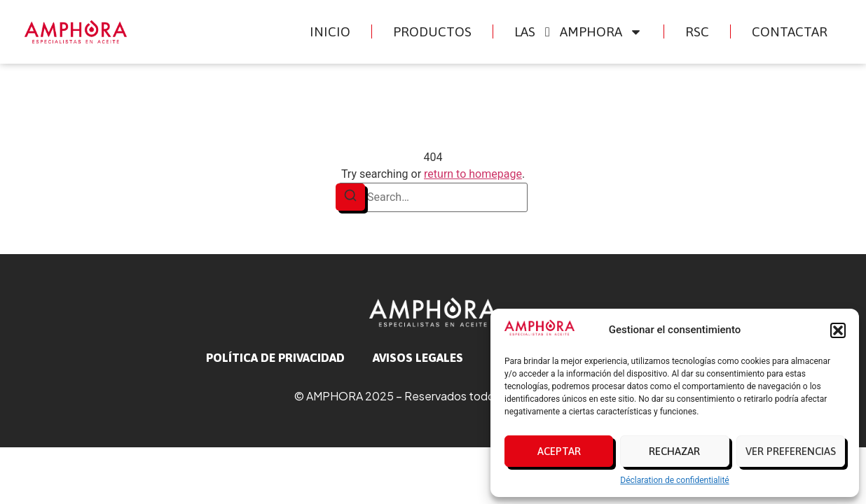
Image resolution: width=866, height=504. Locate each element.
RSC (697, 31)
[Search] (350, 197)
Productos (432, 31)
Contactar (790, 31)
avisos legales (418, 358)
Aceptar (559, 451)
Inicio (330, 31)
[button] (838, 330)
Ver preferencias (791, 451)
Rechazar (674, 451)
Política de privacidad (275, 358)
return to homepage (473, 174)
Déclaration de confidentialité (674, 480)
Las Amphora (579, 32)
